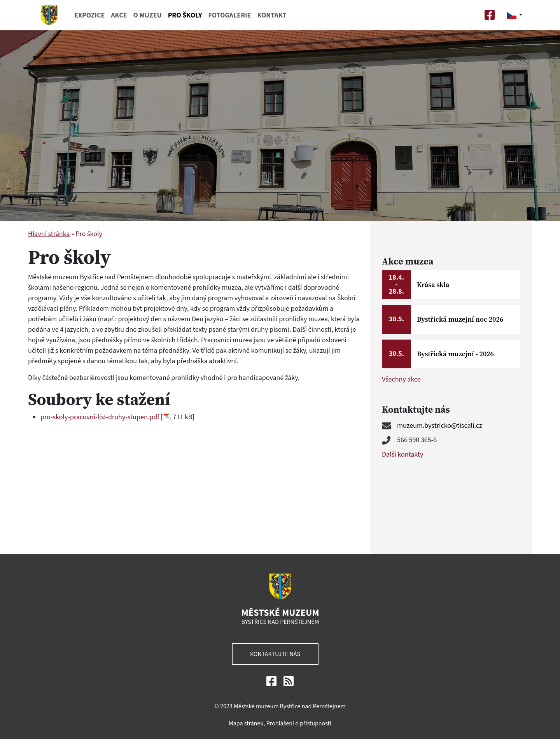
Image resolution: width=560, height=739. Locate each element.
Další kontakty (402, 454)
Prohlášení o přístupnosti (299, 723)
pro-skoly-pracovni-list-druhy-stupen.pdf (100, 417)
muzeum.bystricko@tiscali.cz (440, 426)
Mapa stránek (246, 723)
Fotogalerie (229, 15)
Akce (119, 15)
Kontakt (272, 15)
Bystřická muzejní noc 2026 (460, 319)
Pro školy (185, 15)
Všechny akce (401, 379)
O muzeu (147, 15)
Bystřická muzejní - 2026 (455, 354)
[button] (515, 15)
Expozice (89, 15)
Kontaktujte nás (275, 653)
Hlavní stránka (49, 234)
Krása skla (433, 285)
